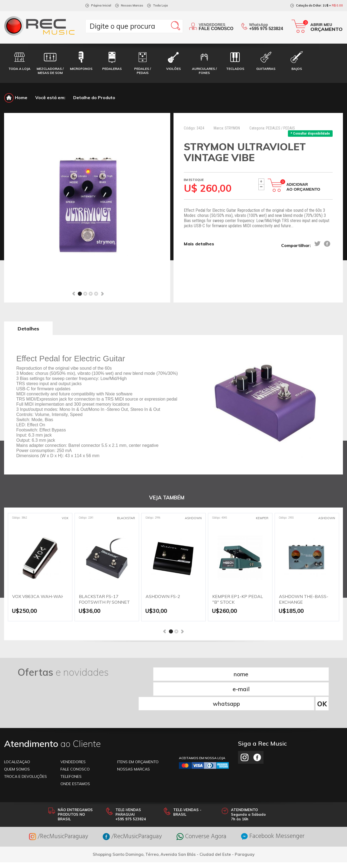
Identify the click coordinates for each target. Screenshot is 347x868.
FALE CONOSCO (75, 739)
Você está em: (50, 97)
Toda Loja (160, 5)
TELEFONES (71, 746)
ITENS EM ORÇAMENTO (138, 731)
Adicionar (303, 187)
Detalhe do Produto (94, 97)
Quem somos (17, 739)
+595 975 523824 (266, 29)
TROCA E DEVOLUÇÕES (25, 746)
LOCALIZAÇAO (17, 731)
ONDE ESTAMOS (75, 753)
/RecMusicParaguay (53, 806)
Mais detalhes (199, 244)
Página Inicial (101, 5)
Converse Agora (203, 806)
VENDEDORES (73, 731)
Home (16, 97)
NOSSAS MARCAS (134, 739)
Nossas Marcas (132, 5)
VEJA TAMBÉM (167, 498)
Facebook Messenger (278, 806)
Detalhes (28, 329)
